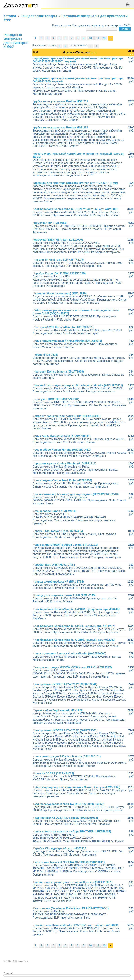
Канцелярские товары (39, 16)
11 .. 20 (101, 38)
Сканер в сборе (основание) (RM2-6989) (59, 293)
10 (90, 38)
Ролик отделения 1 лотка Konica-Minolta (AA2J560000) (69, 654)
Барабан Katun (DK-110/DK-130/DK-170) (59, 273)
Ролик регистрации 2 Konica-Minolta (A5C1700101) (67, 756)
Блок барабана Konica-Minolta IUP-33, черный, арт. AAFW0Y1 (74, 626)
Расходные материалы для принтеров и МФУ (16, 41)
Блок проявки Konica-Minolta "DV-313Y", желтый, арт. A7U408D (75, 925)
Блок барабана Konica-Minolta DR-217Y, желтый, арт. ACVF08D (75, 209)
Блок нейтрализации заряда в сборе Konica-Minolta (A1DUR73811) (78, 385)
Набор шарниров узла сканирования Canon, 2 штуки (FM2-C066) (76, 787)
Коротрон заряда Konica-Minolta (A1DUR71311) (64, 463)
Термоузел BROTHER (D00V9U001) (56, 399)
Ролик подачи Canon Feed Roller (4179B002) (62, 480)
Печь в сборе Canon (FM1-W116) (54, 511)
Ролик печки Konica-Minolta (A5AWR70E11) (62, 436)
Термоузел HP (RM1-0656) (50, 223)
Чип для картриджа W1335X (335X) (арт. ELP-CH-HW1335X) (72, 667)
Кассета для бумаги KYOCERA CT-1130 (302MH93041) (69, 862)
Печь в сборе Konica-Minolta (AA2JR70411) (62, 450)
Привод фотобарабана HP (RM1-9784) (58, 582)
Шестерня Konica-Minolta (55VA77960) (58, 372)
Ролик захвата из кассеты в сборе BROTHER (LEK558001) (72, 832)
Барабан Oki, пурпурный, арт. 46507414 (59, 848)
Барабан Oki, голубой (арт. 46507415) (58, 531)
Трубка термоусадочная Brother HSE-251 (60, 127)
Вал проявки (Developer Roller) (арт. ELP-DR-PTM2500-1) (71, 908)
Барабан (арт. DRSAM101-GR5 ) (54, 565)
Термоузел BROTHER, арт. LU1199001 (58, 240)
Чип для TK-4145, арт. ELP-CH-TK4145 (58, 260)
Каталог (10, 16)
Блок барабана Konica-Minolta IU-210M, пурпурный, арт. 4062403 (76, 609)
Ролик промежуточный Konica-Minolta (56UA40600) (67, 341)
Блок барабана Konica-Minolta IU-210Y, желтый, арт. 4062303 (73, 640)
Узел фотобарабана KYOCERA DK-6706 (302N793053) (68, 804)
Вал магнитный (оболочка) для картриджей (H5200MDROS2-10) (76, 494)
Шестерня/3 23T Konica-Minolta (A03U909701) (63, 327)
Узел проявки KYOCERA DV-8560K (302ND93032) (65, 818)
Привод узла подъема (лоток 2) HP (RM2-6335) (64, 595)
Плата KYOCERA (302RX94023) (53, 773)
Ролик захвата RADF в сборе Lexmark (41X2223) (65, 545)
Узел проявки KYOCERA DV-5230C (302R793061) (65, 730)
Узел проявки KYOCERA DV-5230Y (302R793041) (65, 684)
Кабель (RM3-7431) (45, 355)
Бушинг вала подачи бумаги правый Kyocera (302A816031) (73, 882)
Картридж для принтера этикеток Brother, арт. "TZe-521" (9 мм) (75, 183)
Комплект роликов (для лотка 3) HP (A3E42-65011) (66, 416)
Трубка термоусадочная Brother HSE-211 (60, 101)
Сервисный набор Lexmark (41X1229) (58, 710)
